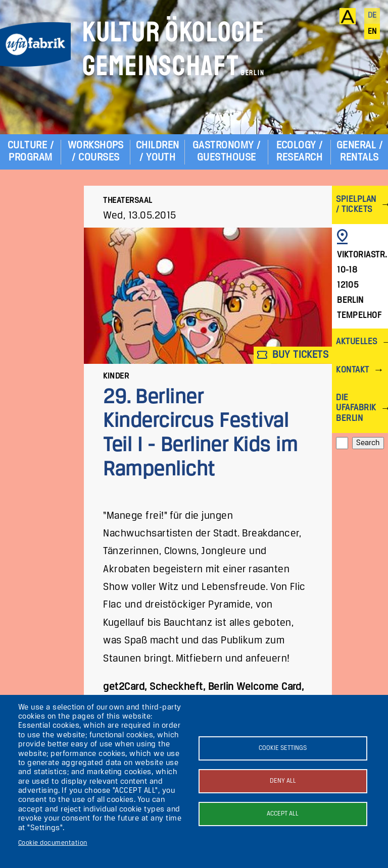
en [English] (372, 32)
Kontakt (352, 370)
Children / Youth (158, 152)
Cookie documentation (53, 843)
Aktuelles (356, 342)
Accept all (283, 814)
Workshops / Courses (96, 152)
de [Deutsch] (372, 16)
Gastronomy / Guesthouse (227, 152)
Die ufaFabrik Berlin (356, 408)
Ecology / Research (300, 152)
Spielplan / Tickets (356, 205)
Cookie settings (283, 748)
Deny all (283, 781)
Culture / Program (31, 152)
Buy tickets (293, 355)
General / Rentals (359, 152)
